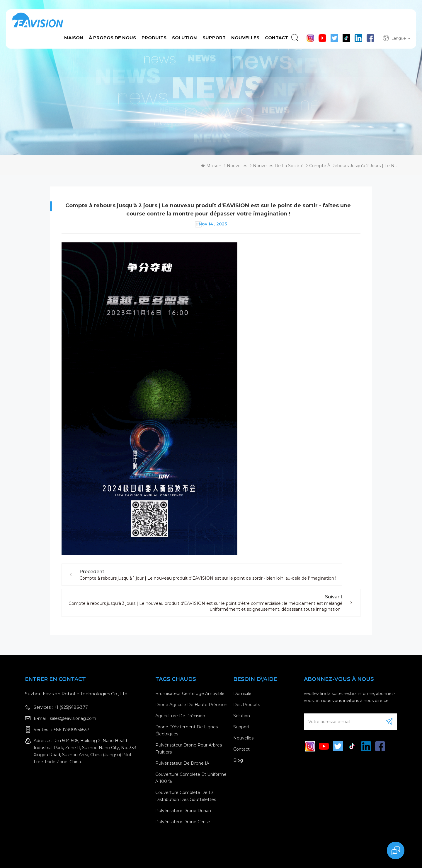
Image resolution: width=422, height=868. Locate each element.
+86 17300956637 (71, 730)
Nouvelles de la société (278, 166)
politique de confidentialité (365, 856)
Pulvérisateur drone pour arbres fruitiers (189, 749)
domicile (242, 694)
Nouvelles (245, 38)
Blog (238, 760)
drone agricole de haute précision (191, 705)
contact (276, 38)
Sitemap (308, 856)
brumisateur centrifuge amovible (190, 694)
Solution (184, 38)
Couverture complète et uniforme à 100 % (191, 778)
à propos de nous (112, 38)
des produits (247, 705)
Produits (154, 38)
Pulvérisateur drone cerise (183, 822)
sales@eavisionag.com (73, 718)
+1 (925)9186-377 (71, 707)
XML (325, 856)
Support (214, 38)
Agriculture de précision (180, 716)
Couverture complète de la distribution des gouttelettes (186, 796)
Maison (74, 38)
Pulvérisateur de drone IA (182, 763)
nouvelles (243, 738)
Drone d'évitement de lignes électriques (187, 730)
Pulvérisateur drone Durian (183, 811)
